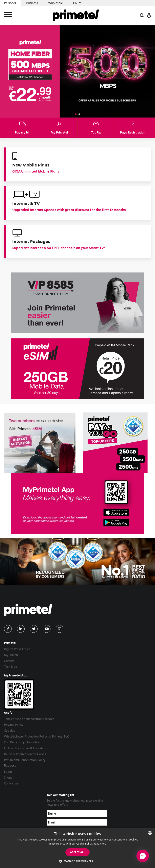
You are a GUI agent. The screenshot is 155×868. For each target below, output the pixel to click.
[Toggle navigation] (8, 16)
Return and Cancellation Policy (25, 760)
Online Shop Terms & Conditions (26, 748)
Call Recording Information (22, 742)
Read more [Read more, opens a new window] (100, 844)
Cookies (9, 731)
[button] (76, 114)
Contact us (11, 783)
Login (8, 772)
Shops (8, 778)
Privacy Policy (14, 725)
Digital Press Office (17, 649)
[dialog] (77, 848)
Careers (9, 661)
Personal (10, 3)
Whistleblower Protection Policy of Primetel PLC (37, 737)
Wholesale (56, 3)
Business (32, 3)
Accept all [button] (77, 852)
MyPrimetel (12, 655)
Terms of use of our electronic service (29, 719)
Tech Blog (11, 667)
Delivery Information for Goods (25, 754)
